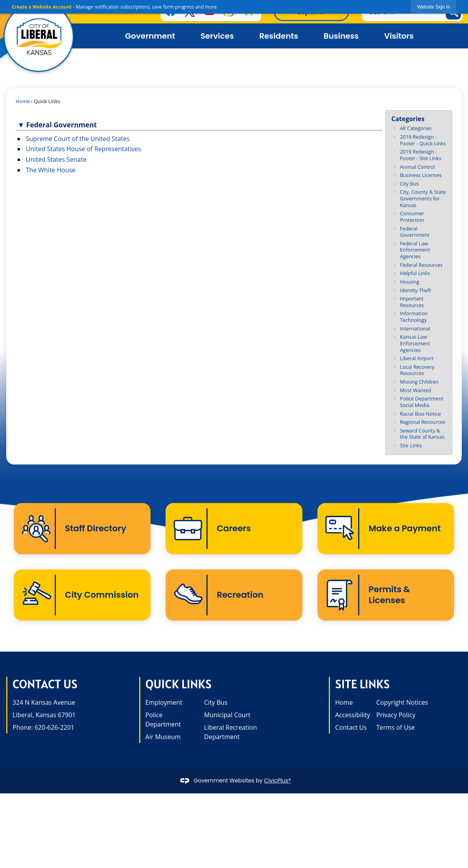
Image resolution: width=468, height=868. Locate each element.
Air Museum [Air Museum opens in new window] (163, 738)
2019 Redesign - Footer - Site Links (421, 155)
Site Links (411, 445)
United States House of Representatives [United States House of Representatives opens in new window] (83, 149)
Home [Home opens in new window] (344, 704)
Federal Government (415, 232)
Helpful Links (415, 273)
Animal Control (417, 167)
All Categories (416, 128)
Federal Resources (421, 265)
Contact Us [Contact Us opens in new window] (351, 729)
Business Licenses (421, 175)
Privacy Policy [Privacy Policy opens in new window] (396, 716)
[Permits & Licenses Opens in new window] (386, 596)
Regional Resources (423, 422)
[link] (434, 7)
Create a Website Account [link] (42, 7)
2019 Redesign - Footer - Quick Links (423, 140)
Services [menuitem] (217, 36)
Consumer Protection (412, 217)
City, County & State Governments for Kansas (423, 198)
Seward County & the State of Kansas (422, 434)
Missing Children (419, 382)
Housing (410, 282)
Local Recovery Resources (417, 370)
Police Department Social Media (422, 402)
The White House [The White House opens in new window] (51, 170)
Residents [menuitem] (279, 36)
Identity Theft (415, 290)
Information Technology (414, 317)
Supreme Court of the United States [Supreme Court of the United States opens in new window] (78, 139)
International (415, 329)
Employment (164, 704)
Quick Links (178, 685)
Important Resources (412, 302)
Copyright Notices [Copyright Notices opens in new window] (402, 704)
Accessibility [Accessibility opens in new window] (352, 716)
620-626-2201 (54, 729)
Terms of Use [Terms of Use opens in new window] (396, 729)
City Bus (409, 184)
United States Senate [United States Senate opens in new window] (56, 159)
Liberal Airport (417, 358)
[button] (199, 125)
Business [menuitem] (341, 36)
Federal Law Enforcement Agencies (415, 250)
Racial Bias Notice (420, 414)
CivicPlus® (277, 781)
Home (23, 101)
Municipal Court (227, 716)
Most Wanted (416, 390)
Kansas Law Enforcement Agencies (415, 343)
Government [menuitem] (150, 36)
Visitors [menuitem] (399, 36)
